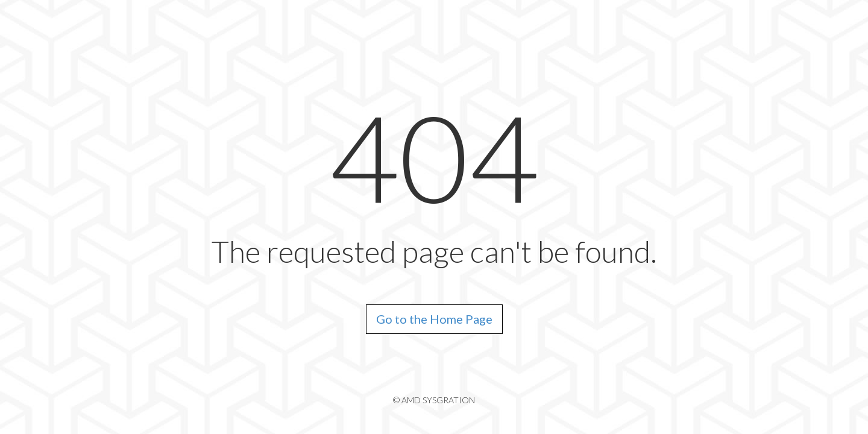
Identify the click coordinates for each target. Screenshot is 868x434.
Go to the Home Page (434, 319)
